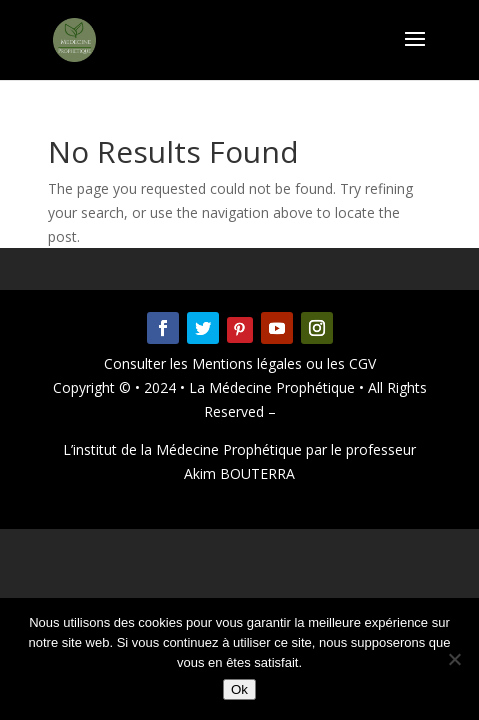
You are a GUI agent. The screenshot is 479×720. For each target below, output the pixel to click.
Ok (239, 689)
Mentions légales (249, 363)
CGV (360, 363)
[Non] (454, 659)
